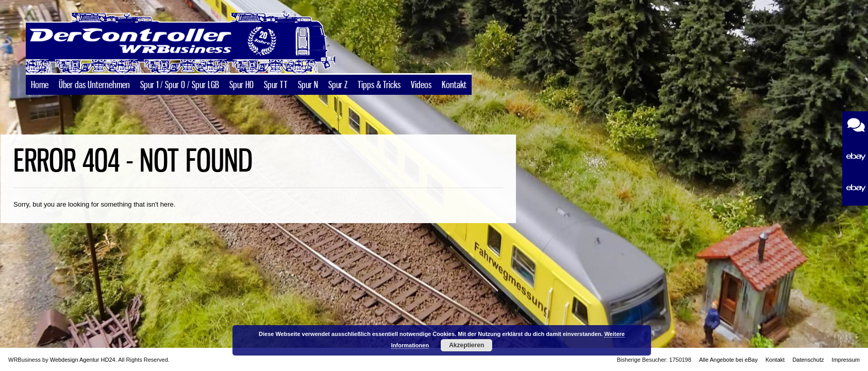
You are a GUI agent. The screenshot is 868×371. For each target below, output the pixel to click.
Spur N (308, 86)
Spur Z (338, 86)
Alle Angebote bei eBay (728, 360)
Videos (421, 86)
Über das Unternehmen (94, 86)
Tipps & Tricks (379, 86)
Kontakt (454, 86)
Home (40, 86)
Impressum (846, 360)
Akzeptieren (466, 345)
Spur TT (276, 86)
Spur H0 (241, 86)
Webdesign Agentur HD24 (83, 360)
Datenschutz (808, 360)
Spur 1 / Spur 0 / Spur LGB (180, 86)
